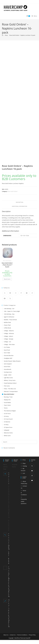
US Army (6, 416)
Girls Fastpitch (8, 364)
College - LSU (8, 342)
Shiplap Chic (7, 400)
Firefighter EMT (8, 358)
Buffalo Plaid (7, 322)
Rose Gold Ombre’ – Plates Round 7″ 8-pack (7, 265)
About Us (6, 635)
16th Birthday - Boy (9, 314)
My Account (23, 470)
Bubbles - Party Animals (10, 320)
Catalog (25, 466)
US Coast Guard (8, 419)
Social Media (7, 402)
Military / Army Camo (10, 380)
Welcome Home (8, 433)
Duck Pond (7, 350)
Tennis (6, 408)
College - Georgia (9, 339)
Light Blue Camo (8, 378)
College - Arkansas (9, 333)
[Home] (3, 35)
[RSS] (10, 298)
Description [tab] (20, 202)
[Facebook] (10, 293)
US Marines (7, 422)
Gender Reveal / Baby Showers (12, 361)
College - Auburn (9, 336)
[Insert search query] (20, 442)
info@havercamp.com (9, 585)
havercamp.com (9, 618)
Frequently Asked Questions (24, 501)
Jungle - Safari (8, 375)
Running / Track (8, 397)
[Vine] (32, 293)
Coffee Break (7, 328)
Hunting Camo (8, 372)
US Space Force (8, 427)
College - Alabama (9, 331)
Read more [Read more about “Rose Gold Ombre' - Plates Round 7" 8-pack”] (7, 279)
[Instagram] (16, 293)
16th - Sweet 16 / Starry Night (12, 311)
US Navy (6, 425)
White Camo (7, 436)
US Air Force (7, 414)
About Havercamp (24, 482)
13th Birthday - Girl (9, 309)
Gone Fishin (7, 367)
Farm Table (7, 353)
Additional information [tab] (19, 206)
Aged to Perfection (9, 317)
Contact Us (24, 487)
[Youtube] (5, 298)
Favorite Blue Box (9, 355)
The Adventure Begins (10, 411)
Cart (24, 473)
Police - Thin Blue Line (10, 389)
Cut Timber (7, 347)
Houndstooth (8, 369)
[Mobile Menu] (34, 16)
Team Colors (7, 405)
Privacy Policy (32, 635)
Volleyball (7, 430)
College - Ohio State (9, 344)
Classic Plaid (7, 325)
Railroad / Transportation (11, 391)
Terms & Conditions (24, 493)
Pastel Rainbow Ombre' (10, 383)
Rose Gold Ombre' (13, 191)
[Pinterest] (21, 293)
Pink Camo (7, 386)
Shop (24, 463)
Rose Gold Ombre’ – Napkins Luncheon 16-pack (22, 35)
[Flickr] (27, 293)
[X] (5, 293)
